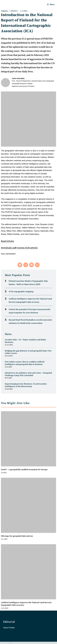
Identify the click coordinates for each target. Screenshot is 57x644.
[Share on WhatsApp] (37, 265)
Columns (4, 11)
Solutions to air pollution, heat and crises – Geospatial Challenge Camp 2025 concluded (28, 374)
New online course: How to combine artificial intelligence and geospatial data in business (25, 363)
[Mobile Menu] (51, 4)
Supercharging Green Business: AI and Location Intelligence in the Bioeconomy (26, 385)
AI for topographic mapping (21, 292)
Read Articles (7, 241)
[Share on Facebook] (20, 265)
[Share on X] (26, 265)
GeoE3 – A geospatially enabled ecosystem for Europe (24, 470)
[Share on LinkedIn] (31, 265)
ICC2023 (14, 11)
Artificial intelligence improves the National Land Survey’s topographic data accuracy (26, 604)
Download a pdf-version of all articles (19, 248)
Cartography (10, 254)
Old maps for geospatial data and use (17, 536)
